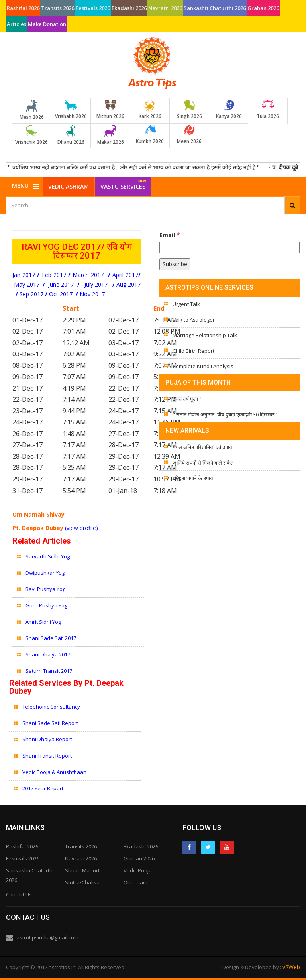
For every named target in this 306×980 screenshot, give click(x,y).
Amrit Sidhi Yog (44, 622)
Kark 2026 (150, 110)
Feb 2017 (54, 275)
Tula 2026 (268, 110)
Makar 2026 (110, 135)
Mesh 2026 (31, 110)
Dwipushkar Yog (45, 573)
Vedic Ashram (69, 186)
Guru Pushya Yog (46, 605)
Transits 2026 (58, 8)
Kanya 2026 (229, 110)
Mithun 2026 (110, 110)
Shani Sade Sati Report (51, 723)
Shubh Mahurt (82, 870)
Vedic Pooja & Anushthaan (54, 772)
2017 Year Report (43, 788)
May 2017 (28, 284)
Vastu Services (123, 184)
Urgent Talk (186, 304)
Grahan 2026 (263, 8)
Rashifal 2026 (23, 8)
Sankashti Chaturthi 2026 (215, 8)
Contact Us (19, 894)
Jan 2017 (24, 275)
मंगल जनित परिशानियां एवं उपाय (202, 447)
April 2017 (125, 275)
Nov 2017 (92, 294)
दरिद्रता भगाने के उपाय (193, 478)
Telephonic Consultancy (52, 707)
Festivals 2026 (93, 8)
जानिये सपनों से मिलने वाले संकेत (203, 463)
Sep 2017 (31, 294)
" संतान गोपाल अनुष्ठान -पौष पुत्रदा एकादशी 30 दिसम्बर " (225, 414)
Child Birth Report (193, 351)
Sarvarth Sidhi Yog (48, 556)
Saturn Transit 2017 (49, 671)
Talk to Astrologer (194, 320)
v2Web (291, 967)
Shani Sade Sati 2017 (51, 638)
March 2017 (88, 275)
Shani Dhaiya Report (47, 739)
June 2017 (62, 284)
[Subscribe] (175, 264)
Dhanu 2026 (71, 135)
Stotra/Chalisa (82, 882)
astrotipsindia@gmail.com (47, 937)
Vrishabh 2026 (71, 110)
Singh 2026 (189, 110)
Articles (17, 24)
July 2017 (96, 284)
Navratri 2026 (165, 8)
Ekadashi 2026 (129, 8)
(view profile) (81, 528)
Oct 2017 (61, 294)
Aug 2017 (128, 284)
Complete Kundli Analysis (203, 366)
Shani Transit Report (47, 756)
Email (170, 235)
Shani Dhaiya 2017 (48, 654)
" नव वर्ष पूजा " (187, 399)
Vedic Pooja (138, 870)
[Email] (229, 247)
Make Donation (47, 24)
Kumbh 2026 (150, 135)
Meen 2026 (189, 135)
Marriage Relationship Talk (205, 335)
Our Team (135, 882)
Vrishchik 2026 (31, 135)
